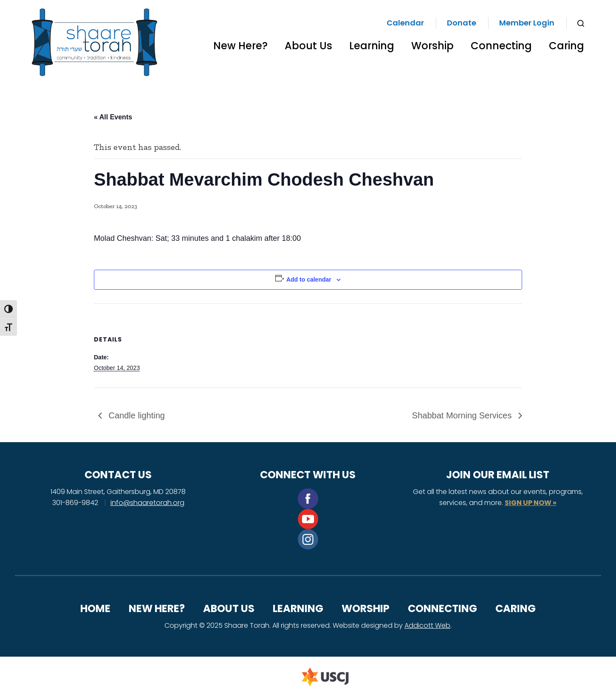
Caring (567, 46)
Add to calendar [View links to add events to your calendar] (309, 279)
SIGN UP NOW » (531, 503)
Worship (432, 46)
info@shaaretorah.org (147, 503)
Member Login (527, 23)
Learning (372, 46)
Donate (462, 23)
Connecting (501, 46)
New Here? (240, 46)
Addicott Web (427, 625)
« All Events (113, 117)
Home (95, 608)
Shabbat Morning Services (463, 415)
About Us (308, 46)
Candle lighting (136, 415)
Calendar (405, 23)
